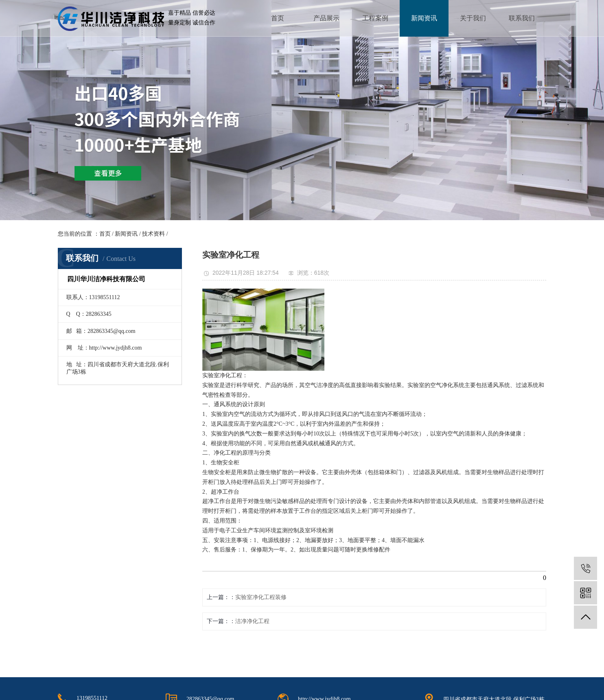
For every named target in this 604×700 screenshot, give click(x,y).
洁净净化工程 (252, 621)
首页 (278, 18)
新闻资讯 (424, 18)
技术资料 (153, 234)
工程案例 (375, 18)
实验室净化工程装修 (261, 597)
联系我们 (522, 18)
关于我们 (473, 18)
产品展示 (326, 18)
